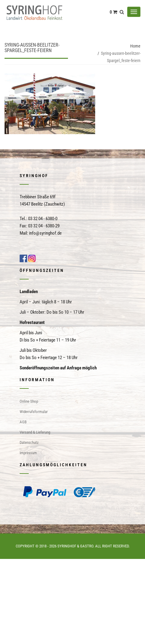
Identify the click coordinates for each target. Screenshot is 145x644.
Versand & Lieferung (35, 432)
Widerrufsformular (34, 412)
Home (135, 46)
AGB (23, 422)
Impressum (28, 453)
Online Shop (29, 401)
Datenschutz (29, 443)
